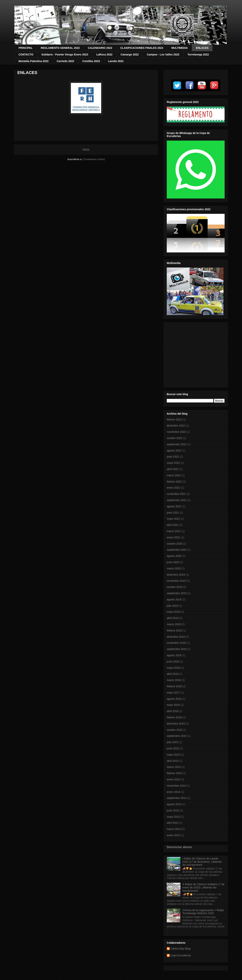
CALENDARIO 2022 (100, 48)
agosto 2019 (174, 599)
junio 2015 (173, 748)
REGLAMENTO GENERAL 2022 (60, 48)
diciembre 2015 (176, 724)
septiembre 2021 (177, 500)
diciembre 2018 (176, 637)
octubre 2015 (175, 730)
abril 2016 (173, 711)
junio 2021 (173, 513)
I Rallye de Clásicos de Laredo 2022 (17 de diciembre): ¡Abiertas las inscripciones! (202, 862)
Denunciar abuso (179, 847)
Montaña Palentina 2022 (34, 61)
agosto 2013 (174, 804)
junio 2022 (173, 457)
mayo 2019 (173, 612)
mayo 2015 (173, 755)
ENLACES (202, 48)
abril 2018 (173, 674)
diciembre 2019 (176, 575)
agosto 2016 (174, 699)
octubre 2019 (175, 587)
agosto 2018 (174, 655)
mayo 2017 (173, 693)
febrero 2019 (174, 631)
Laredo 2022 (116, 61)
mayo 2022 (173, 463)
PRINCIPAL (26, 48)
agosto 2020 (174, 556)
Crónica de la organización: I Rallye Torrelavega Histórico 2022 (203, 912)
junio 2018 (173, 662)
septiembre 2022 (177, 444)
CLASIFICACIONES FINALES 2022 (142, 48)
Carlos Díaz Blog (180, 949)
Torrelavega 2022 (198, 54)
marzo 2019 (174, 624)
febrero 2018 (174, 686)
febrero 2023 (174, 420)
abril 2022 (173, 469)
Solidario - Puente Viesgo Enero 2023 (65, 54)
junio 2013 (173, 810)
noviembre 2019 (176, 581)
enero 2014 (173, 792)
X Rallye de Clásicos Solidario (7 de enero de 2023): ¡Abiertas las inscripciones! (204, 887)
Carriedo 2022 (66, 61)
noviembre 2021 (176, 494)
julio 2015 (172, 742)
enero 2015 (173, 779)
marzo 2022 (174, 475)
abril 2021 (173, 525)
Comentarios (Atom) (94, 159)
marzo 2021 (174, 531)
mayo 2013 (173, 817)
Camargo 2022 (130, 54)
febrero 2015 (174, 773)
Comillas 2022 (91, 61)
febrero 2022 (174, 482)
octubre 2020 (175, 544)
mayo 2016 (173, 705)
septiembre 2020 (177, 550)
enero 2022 (173, 488)
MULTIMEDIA (180, 48)
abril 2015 (173, 761)
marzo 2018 (174, 680)
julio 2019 (172, 606)
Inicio (86, 150)
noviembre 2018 (176, 643)
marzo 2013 (174, 829)
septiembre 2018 (177, 649)
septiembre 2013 (177, 798)
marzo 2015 (174, 767)
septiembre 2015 (177, 736)
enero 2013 (173, 835)
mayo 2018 (173, 668)
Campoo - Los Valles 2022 (163, 54)
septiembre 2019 (177, 593)
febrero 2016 (174, 717)
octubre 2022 (175, 438)
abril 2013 (173, 823)
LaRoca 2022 (104, 54)
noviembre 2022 (176, 432)
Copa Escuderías (181, 955)
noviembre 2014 (176, 786)
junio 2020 (173, 562)
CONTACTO (26, 54)
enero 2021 (173, 537)
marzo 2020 (174, 568)
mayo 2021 (173, 519)
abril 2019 (173, 618)
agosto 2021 (174, 506)
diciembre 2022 (176, 426)
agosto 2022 (174, 451)
